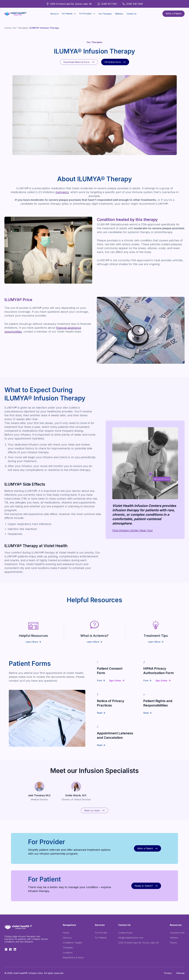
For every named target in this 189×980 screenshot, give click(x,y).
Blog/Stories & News (73, 958)
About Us (55, 14)
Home (8, 28)
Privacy (168, 973)
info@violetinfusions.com (131, 938)
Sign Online (115, 681)
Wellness (119, 14)
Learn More (33, 642)
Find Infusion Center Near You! (132, 530)
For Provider (101, 933)
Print (99, 681)
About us (67, 938)
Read (100, 713)
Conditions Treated (72, 943)
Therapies (68, 948)
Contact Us (131, 14)
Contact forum (125, 933)
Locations (68, 953)
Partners (174, 938)
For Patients (101, 938)
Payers (173, 943)
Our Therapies (105, 14)
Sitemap (180, 973)
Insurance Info (177, 933)
